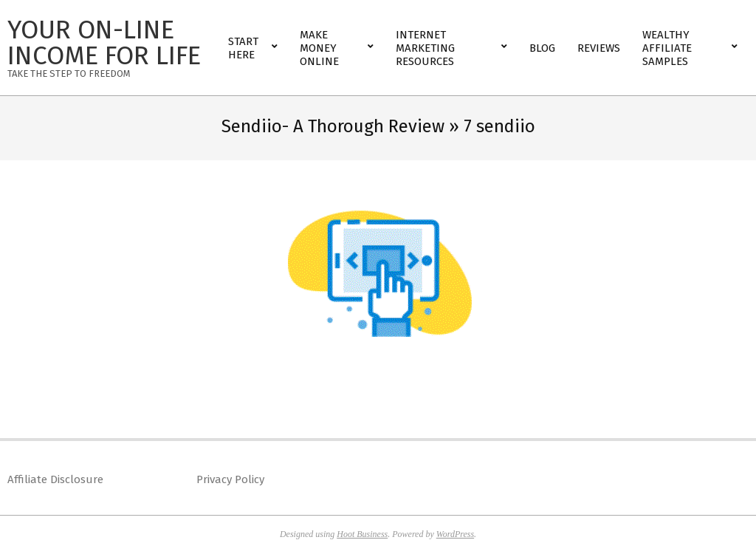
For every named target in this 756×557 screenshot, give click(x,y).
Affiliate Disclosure (55, 479)
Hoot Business (362, 534)
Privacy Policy (230, 479)
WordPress (455, 534)
